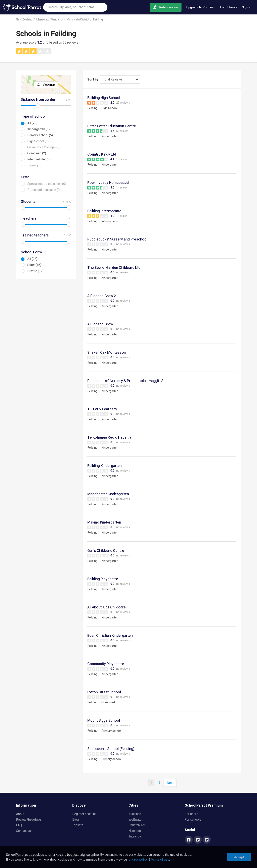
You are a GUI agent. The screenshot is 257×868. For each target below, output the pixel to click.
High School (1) (38, 141)
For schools (193, 820)
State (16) (34, 265)
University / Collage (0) (43, 147)
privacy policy (138, 860)
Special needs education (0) (47, 184)
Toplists (78, 825)
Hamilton (135, 831)
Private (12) (35, 271)
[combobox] (75, 7)
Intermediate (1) (38, 159)
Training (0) (35, 165)
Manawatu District (78, 20)
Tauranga (135, 836)
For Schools (229, 7)
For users (191, 814)
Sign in (247, 7)
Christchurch (137, 825)
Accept (239, 857)
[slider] (38, 106)
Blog (75, 820)
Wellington (136, 820)
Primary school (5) (40, 135)
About (20, 814)
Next (170, 783)
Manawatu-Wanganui (49, 20)
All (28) (32, 123)
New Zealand (24, 20)
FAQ (19, 825)
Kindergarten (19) (39, 129)
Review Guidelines (29, 820)
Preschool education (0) (44, 190)
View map (49, 85)
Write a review (168, 7)
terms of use (160, 860)
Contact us (23, 831)
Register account (84, 814)
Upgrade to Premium (201, 7)
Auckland (135, 814)
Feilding (98, 20)
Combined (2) (37, 153)
